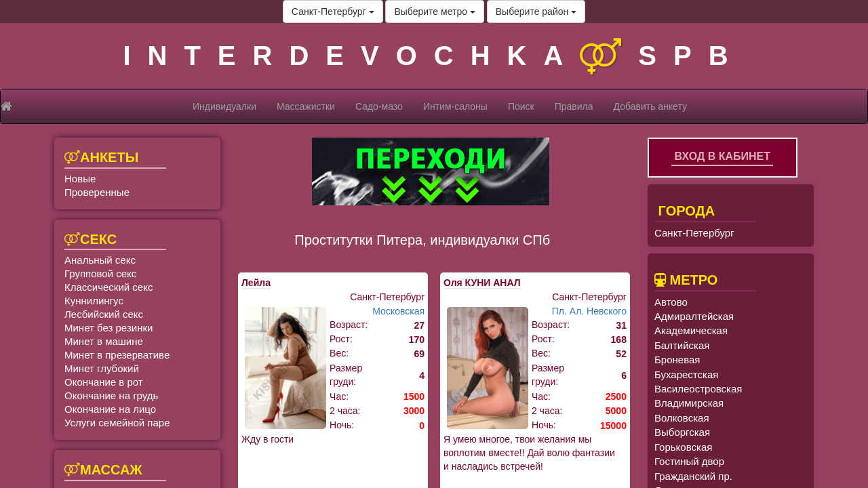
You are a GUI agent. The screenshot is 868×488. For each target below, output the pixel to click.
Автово (671, 302)
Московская (398, 311)
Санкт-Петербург (333, 12)
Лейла (256, 283)
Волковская (682, 418)
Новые (80, 179)
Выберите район (536, 12)
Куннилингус (94, 301)
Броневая (677, 360)
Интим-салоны (455, 106)
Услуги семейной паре (117, 423)
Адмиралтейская (694, 316)
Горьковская (683, 447)
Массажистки (306, 106)
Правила (574, 106)
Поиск (521, 106)
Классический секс (108, 287)
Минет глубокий (102, 368)
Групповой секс (100, 273)
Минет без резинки (108, 328)
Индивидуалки (224, 106)
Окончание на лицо (110, 409)
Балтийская (682, 345)
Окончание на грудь (111, 395)
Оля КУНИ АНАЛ (482, 283)
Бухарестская (686, 374)
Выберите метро (434, 12)
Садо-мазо (379, 106)
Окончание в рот (104, 382)
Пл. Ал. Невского (589, 311)
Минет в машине (104, 341)
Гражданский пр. (693, 476)
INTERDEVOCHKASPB (434, 56)
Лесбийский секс (104, 314)
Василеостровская (698, 389)
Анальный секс (100, 260)
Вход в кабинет (722, 156)
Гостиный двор (689, 461)
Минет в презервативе (117, 355)
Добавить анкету (650, 106)
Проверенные (97, 192)
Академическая (691, 330)
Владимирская (689, 403)
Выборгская (682, 432)
